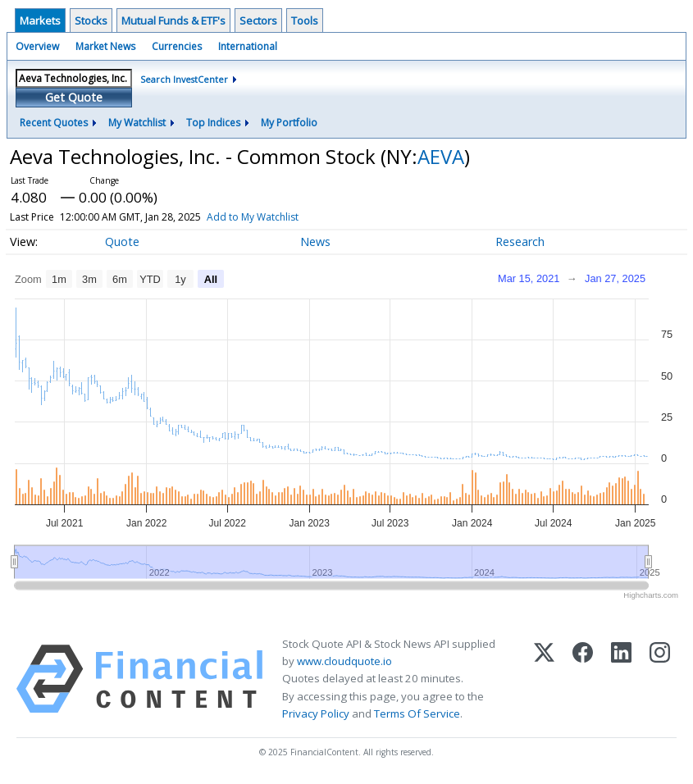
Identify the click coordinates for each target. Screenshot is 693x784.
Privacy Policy (316, 713)
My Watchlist (137, 123)
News (315, 242)
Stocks (91, 21)
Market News (105, 46)
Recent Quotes (54, 123)
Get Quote (74, 97)
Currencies (177, 46)
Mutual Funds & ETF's (173, 21)
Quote (122, 242)
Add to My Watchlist (273, 217)
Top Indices (213, 123)
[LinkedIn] (621, 679)
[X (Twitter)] (544, 679)
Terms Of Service (417, 713)
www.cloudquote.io (344, 661)
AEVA (441, 156)
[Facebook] (583, 679)
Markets (40, 21)
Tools (305, 21)
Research (520, 242)
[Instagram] (660, 679)
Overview (37, 46)
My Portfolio (289, 123)
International (248, 46)
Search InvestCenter (184, 79)
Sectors (258, 21)
